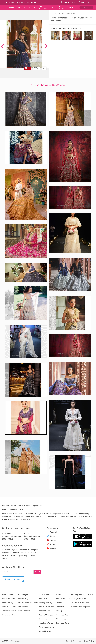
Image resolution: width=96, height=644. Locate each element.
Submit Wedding (24, 611)
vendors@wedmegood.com (12, 536)
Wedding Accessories (46, 627)
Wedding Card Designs (79, 599)
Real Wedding (23, 607)
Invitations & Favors (46, 623)
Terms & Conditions (63, 615)
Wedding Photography (47, 615)
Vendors (21, 7)
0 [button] (36, 68)
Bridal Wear (43, 599)
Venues (11, 7)
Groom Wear (43, 619)
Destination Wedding (10, 615)
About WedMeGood (63, 599)
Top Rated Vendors (9, 611)
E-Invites (62, 7)
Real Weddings (43, 7)
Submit (37, 572)
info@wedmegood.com (33, 536)
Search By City (8, 603)
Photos (32, 7)
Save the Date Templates (80, 603)
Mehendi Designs (45, 631)
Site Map (59, 611)
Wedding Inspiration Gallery (28, 603)
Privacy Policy (61, 619)
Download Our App (9, 607)
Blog (53, 7)
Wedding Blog (23, 599)
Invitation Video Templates (80, 607)
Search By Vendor (9, 599)
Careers (59, 603)
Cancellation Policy (63, 623)
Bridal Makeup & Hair (46, 607)
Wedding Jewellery (45, 603)
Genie (71, 7)
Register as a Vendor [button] (13, 579)
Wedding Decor (44, 611)
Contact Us (60, 607)
